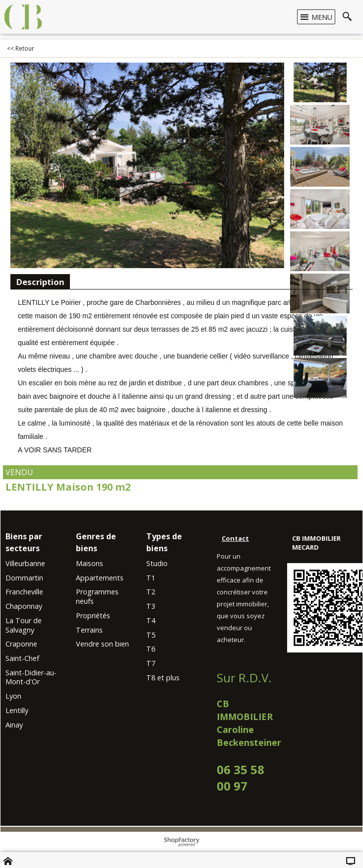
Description (40, 282)
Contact (235, 538)
